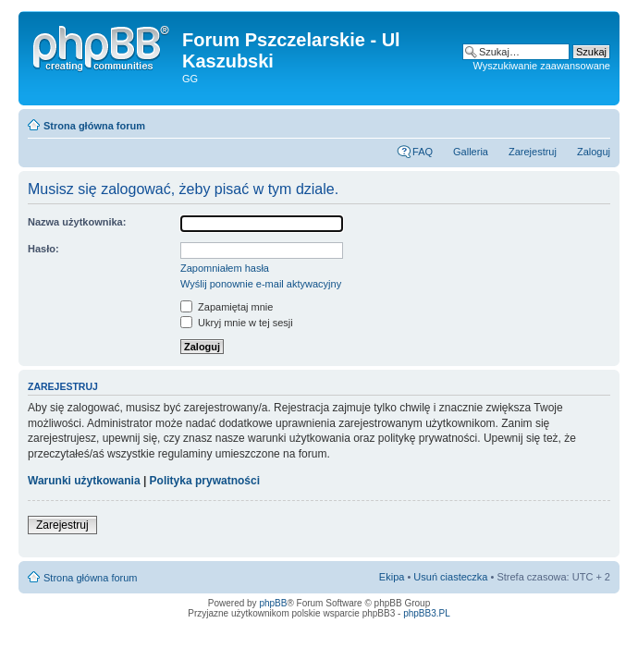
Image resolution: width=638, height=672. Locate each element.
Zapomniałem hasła (225, 268)
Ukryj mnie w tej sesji (237, 323)
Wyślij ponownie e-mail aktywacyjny (261, 284)
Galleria (471, 152)
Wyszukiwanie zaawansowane (542, 66)
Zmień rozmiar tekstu (597, 122)
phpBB (273, 603)
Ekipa (392, 577)
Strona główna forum (94, 126)
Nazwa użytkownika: (77, 222)
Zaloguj (594, 152)
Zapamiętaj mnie (227, 307)
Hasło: (43, 249)
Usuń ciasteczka (450, 577)
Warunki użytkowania (84, 481)
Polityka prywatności (205, 481)
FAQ (423, 152)
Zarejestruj (533, 152)
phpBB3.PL (427, 613)
